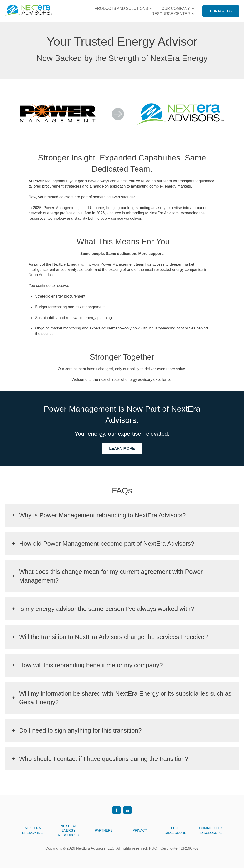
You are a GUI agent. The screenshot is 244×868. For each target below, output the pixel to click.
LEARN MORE (122, 448)
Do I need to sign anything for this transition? (80, 730)
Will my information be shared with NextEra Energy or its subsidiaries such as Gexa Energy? (125, 698)
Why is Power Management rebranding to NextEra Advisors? (102, 515)
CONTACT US (221, 11)
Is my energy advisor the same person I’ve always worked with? (107, 609)
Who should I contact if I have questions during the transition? (104, 759)
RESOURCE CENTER (171, 14)
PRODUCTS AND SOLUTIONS (121, 8)
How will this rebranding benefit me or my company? (91, 665)
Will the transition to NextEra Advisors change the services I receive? (113, 637)
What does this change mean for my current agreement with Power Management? (111, 576)
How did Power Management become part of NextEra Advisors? (107, 544)
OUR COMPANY (176, 8)
